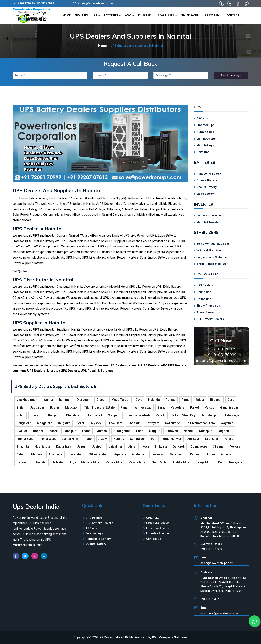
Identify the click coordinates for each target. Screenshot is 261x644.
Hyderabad (76, 454)
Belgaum (64, 423)
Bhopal (38, 431)
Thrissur (134, 423)
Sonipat (113, 415)
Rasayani (236, 462)
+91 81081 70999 (211, 549)
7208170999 (26, 3)
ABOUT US (81, 15)
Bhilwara (161, 447)
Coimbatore (199, 447)
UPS (96, 15)
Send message (231, 75)
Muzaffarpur (121, 400)
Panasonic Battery (209, 174)
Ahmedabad (143, 408)
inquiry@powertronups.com (97, 3)
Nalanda (154, 400)
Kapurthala (64, 447)
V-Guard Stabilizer (209, 250)
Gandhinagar (229, 408)
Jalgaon (223, 431)
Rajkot (195, 408)
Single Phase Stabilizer (212, 257)
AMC (130, 15)
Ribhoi (88, 439)
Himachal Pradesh (137, 415)
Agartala (120, 454)
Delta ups (203, 152)
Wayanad (227, 423)
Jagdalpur (37, 408)
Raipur (200, 400)
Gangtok (179, 447)
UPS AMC (152, 518)
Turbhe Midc (181, 462)
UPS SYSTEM (213, 15)
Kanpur (195, 454)
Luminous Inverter (209, 215)
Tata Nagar (232, 415)
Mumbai (102, 431)
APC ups (202, 118)
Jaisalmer (115, 447)
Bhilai (20, 408)
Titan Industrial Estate (99, 408)
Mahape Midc (91, 462)
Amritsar (193, 439)
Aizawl (103, 439)
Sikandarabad (99, 454)
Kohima (119, 439)
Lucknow (158, 454)
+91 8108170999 (221, 355)
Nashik (188, 431)
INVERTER (146, 15)
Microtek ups (205, 145)
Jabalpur (70, 431)
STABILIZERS (168, 15)
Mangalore (45, 423)
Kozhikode (172, 423)
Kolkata (58, 462)
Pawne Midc (137, 462)
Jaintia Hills (70, 439)
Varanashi (177, 454)
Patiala (229, 439)
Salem (21, 454)
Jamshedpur (210, 415)
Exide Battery (206, 194)
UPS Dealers (205, 285)
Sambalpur (138, 439)
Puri (154, 439)
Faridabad (95, 415)
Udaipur (97, 447)
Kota (146, 447)
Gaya (139, 400)
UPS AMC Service (158, 523)
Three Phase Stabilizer (212, 264)
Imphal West (47, 439)
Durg (231, 400)
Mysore (96, 423)
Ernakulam (115, 423)
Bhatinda (23, 447)
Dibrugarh (84, 400)
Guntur (49, 400)
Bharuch (36, 415)
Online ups (204, 292)
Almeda (226, 454)
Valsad (210, 408)
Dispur (101, 400)
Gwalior (22, 431)
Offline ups (204, 299)
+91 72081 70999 (211, 544)
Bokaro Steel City (183, 415)
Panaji (125, 408)
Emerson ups (205, 125)
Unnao (210, 454)
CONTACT (233, 15)
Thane (86, 431)
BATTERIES (113, 15)
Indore (53, 431)
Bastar (55, 408)
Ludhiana (212, 439)
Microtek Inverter (208, 222)
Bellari (81, 423)
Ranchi (161, 415)
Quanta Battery (207, 180)
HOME (67, 15)
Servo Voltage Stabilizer (213, 244)
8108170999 (46, 3)
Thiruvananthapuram (200, 423)
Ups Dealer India (36, 507)
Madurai (37, 454)
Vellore (235, 447)
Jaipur (81, 447)
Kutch (21, 415)
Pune (140, 431)
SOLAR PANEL (190, 15)
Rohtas (171, 400)
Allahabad (139, 454)
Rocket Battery (207, 187)
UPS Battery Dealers (210, 319)
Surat (161, 408)
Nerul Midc (159, 462)
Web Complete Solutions (170, 637)
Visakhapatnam (27, 400)
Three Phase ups (208, 312)
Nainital (41, 462)
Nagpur (154, 431)
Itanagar (65, 400)
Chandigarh (74, 415)
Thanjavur (55, 454)
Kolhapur (205, 431)
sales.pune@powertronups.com (220, 613)
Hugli (72, 462)
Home (103, 46)
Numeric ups (205, 132)
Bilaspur (216, 400)
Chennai (219, 447)
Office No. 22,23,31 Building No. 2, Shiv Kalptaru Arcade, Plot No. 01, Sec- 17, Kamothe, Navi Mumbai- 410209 (223, 530)
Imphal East (25, 439)
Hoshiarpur (42, 447)
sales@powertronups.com (217, 563)
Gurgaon (54, 415)
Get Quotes (20, 271)
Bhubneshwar (172, 439)
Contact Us (154, 539)
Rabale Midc (114, 462)
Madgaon (72, 408)
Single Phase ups (208, 306)
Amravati (172, 431)
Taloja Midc (204, 462)
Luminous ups (206, 139)
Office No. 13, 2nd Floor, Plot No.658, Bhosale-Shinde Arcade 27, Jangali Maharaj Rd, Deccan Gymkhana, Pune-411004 (224, 584)
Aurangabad (122, 431)
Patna (185, 400)
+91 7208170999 (221, 349)
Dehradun (23, 462)
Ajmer (132, 447)
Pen (221, 462)
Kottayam (152, 423)
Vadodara (178, 408)
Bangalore (24, 423)
